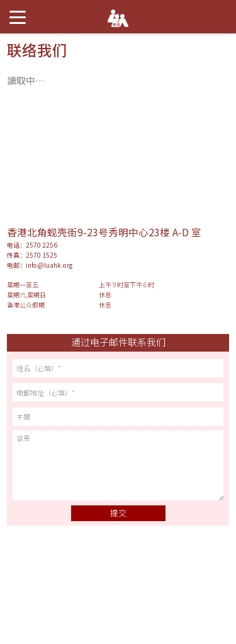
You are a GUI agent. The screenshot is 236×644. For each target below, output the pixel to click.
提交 (118, 513)
